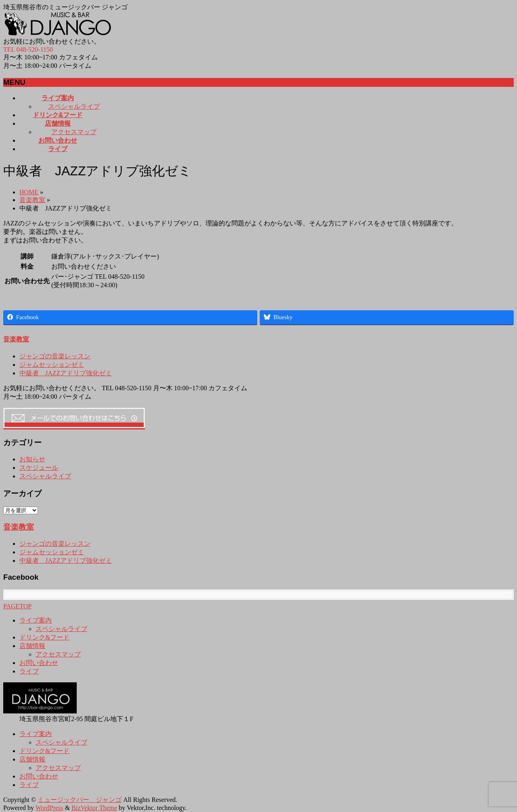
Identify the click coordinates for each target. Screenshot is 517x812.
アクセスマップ (74, 132)
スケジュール (39, 468)
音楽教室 (32, 200)
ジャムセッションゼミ (52, 365)
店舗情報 (32, 646)
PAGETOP (17, 606)
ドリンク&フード (44, 637)
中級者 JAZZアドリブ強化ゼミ (66, 373)
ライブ (29, 671)
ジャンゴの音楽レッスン (55, 356)
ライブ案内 (36, 620)
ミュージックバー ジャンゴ (80, 800)
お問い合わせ (39, 663)
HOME (29, 192)
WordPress (49, 808)
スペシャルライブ (74, 106)
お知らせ (32, 459)
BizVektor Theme (94, 808)
